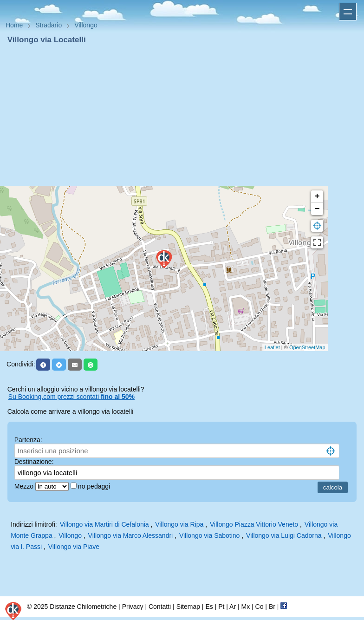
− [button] (317, 209)
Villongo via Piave (74, 547)
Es (209, 607)
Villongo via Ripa (179, 524)
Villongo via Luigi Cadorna (284, 535)
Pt (221, 607)
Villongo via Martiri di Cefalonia (104, 524)
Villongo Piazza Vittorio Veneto (254, 524)
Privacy (133, 607)
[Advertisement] (182, 115)
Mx (245, 607)
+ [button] (317, 196)
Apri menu (348, 12)
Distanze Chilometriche (83, 607)
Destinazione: (34, 462)
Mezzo (25, 486)
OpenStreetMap (307, 347)
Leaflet (272, 347)
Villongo (70, 535)
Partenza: (28, 440)
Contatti (160, 607)
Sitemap (188, 607)
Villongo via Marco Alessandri (131, 535)
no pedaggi (95, 486)
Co (260, 607)
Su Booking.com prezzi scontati (71, 397)
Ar (233, 607)
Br (272, 607)
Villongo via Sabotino (210, 535)
